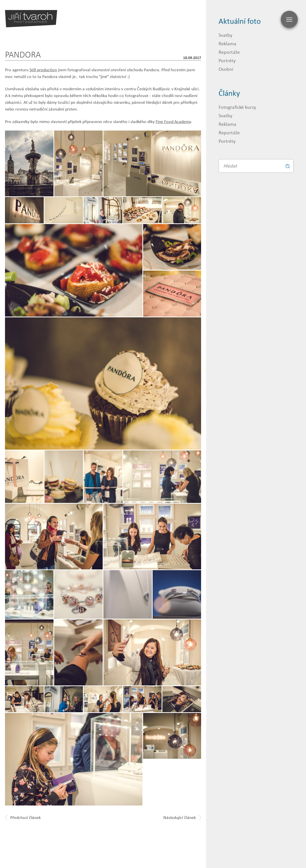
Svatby (225, 35)
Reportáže (229, 52)
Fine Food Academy (173, 122)
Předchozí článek (23, 817)
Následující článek (182, 817)
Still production (43, 70)
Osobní (226, 69)
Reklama (227, 43)
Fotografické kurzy (237, 107)
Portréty (227, 60)
